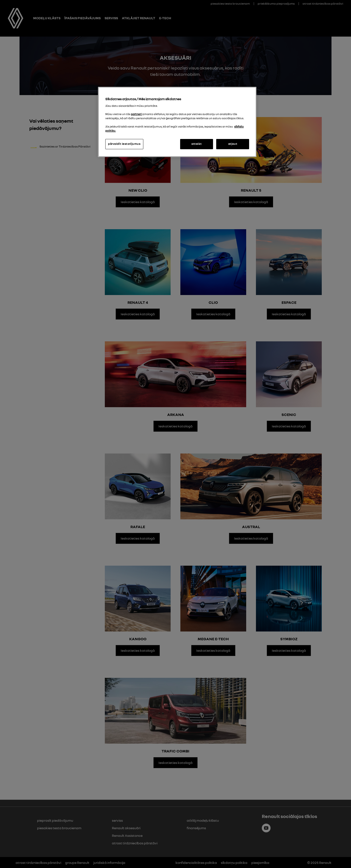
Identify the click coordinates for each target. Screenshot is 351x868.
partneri (136, 114)
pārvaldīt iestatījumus (124, 144)
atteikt (196, 144)
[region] (177, 122)
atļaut (233, 144)
